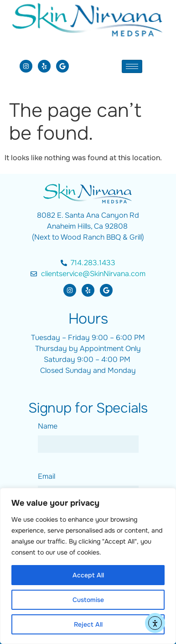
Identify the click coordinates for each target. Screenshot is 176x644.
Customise (88, 600)
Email (47, 476)
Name (48, 426)
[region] (88, 566)
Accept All (88, 575)
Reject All (88, 624)
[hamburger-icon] (132, 66)
